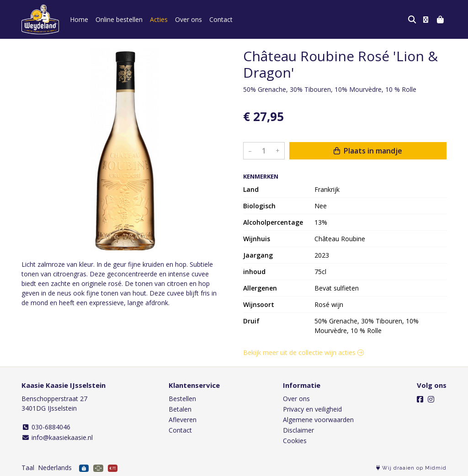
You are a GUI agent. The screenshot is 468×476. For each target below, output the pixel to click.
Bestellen (182, 399)
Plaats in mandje (368, 151)
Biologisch (259, 206)
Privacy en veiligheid (312, 409)
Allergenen (260, 288)
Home (79, 19)
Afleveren (183, 420)
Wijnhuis (257, 239)
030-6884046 (46, 427)
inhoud (254, 272)
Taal (28, 468)
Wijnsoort (259, 304)
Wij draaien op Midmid (411, 468)
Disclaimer (298, 430)
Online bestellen (119, 19)
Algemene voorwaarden (318, 420)
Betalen (180, 409)
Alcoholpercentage (273, 222)
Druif (251, 321)
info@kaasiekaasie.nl (57, 437)
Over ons (189, 19)
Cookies (295, 441)
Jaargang (258, 255)
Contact (221, 19)
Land (251, 189)
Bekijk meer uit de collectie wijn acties (303, 352)
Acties (159, 19)
